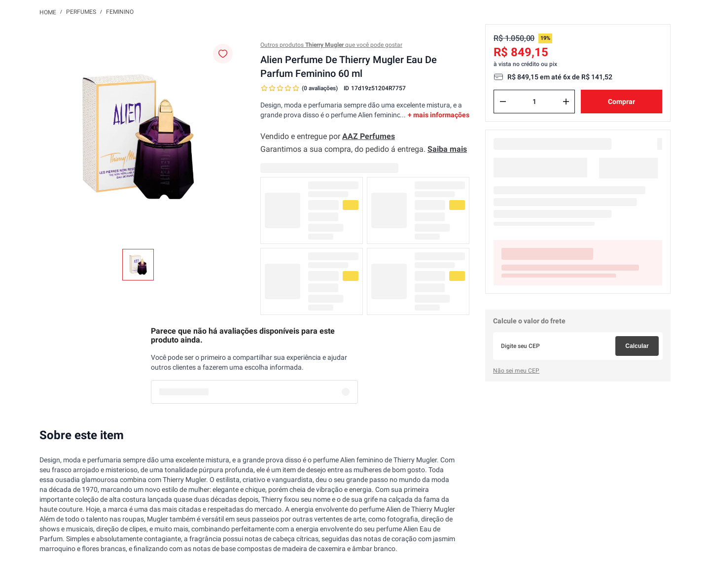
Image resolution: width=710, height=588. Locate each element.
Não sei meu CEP (516, 371)
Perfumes (81, 12)
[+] (566, 102)
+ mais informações (439, 115)
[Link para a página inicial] (48, 12)
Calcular (637, 346)
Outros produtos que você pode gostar (331, 45)
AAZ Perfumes (369, 136)
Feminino (120, 12)
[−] (503, 102)
